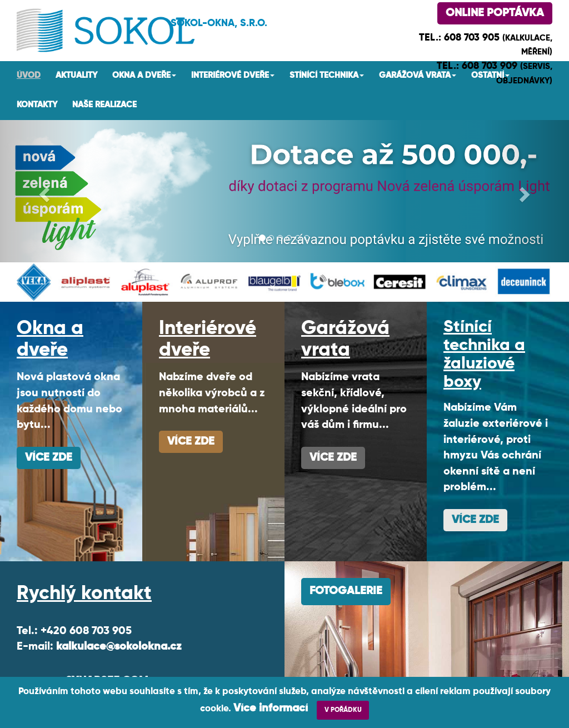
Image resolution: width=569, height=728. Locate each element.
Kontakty (37, 105)
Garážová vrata (418, 75)
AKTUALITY (76, 75)
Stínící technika (327, 75)
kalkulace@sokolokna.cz (119, 647)
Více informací (271, 709)
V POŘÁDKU (343, 710)
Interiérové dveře (233, 75)
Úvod (29, 75)
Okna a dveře (144, 75)
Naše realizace (104, 105)
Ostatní (490, 75)
